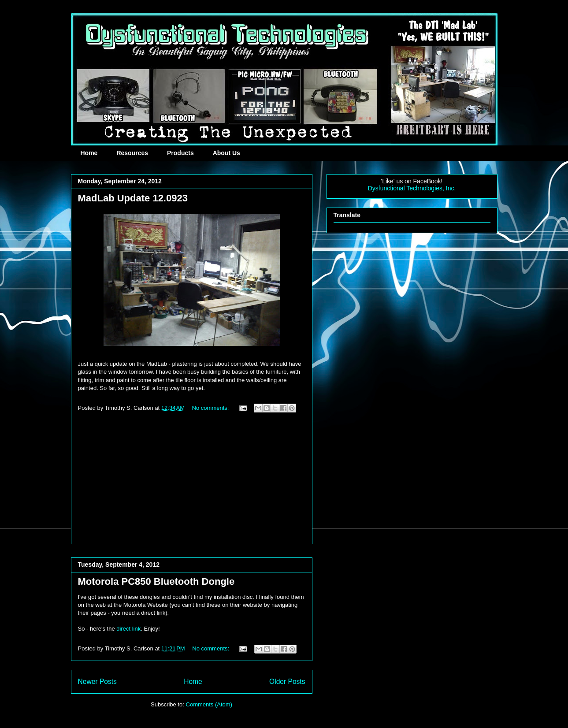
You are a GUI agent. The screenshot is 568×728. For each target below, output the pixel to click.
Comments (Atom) (209, 704)
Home (89, 153)
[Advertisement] (192, 482)
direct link (128, 629)
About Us (226, 153)
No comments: (211, 408)
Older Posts (287, 682)
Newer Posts (97, 682)
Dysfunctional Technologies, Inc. (412, 188)
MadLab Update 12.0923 (133, 198)
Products (180, 153)
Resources (132, 153)
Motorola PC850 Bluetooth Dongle (156, 581)
